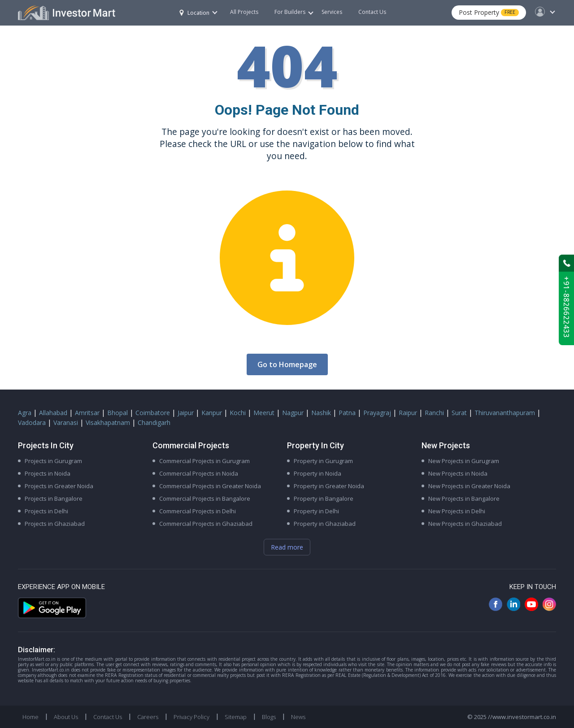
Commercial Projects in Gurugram (204, 461)
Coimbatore (153, 413)
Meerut (264, 413)
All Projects (244, 12)
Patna (347, 413)
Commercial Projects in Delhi (198, 511)
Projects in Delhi (46, 511)
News (298, 717)
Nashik (321, 413)
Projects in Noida (48, 473)
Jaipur (186, 413)
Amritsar (87, 413)
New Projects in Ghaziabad (465, 524)
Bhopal (117, 413)
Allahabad (53, 413)
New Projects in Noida (458, 473)
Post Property (489, 12)
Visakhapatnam (108, 422)
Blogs (269, 717)
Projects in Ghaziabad (55, 524)
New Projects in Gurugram (464, 461)
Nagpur (293, 413)
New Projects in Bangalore (464, 498)
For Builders (294, 12)
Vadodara (32, 422)
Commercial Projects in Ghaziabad (206, 524)
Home (30, 717)
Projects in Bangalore (54, 498)
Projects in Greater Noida (59, 486)
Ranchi (434, 413)
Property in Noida (317, 473)
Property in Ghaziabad (325, 524)
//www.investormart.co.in (522, 717)
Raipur (408, 413)
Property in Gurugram (323, 461)
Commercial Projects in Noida (199, 473)
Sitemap (236, 717)
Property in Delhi (316, 511)
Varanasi (66, 422)
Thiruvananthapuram (505, 413)
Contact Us (372, 12)
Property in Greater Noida (329, 486)
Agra (25, 413)
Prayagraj (377, 413)
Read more (287, 547)
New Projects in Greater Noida (469, 486)
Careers (148, 717)
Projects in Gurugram (53, 461)
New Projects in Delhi (457, 511)
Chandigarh (154, 422)
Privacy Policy (191, 717)
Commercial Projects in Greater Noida (210, 486)
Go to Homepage (287, 364)
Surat (459, 413)
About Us (66, 717)
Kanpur (212, 413)
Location (194, 13)
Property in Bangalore (324, 498)
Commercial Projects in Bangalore (205, 498)
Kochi (238, 413)
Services (332, 12)
